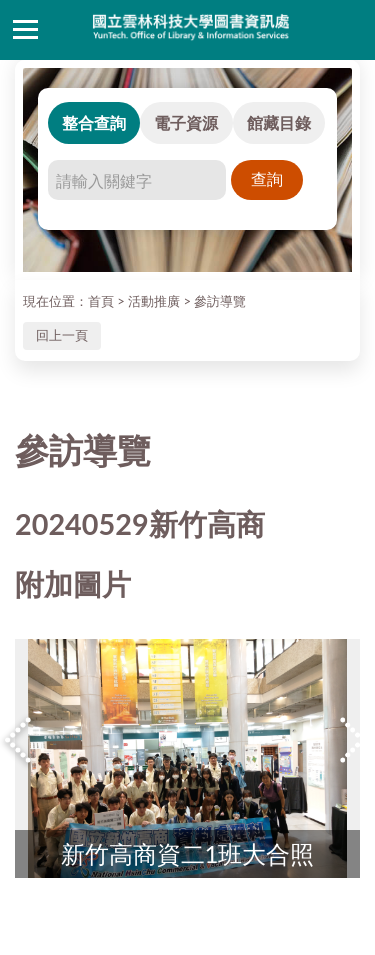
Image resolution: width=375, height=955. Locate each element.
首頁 (101, 301)
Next (355, 739)
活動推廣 (154, 301)
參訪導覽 (220, 301)
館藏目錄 (279, 122)
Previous (20, 739)
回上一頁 (62, 335)
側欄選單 (25, 29)
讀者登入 (350, 30)
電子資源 (186, 122)
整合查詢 (94, 122)
